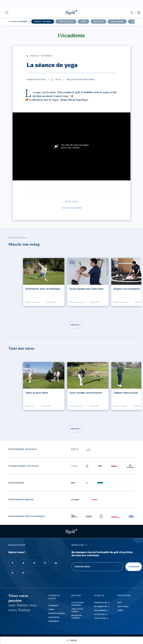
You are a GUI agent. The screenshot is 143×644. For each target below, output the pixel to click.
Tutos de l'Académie (18, 22)
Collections (100, 618)
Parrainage (54, 621)
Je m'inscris (134, 567)
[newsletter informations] (86, 545)
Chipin (120, 610)
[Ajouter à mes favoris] (28, 262)
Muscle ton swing (43, 22)
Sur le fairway (117, 22)
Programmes (100, 610)
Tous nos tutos (66, 22)
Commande (53, 606)
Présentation (101, 603)
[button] (7, 12)
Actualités (99, 614)
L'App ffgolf (123, 607)
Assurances (54, 617)
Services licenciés (57, 613)
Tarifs (51, 609)
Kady (120, 603)
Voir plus (75, 325)
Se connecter (101, 607)
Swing (84, 22)
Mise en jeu (98, 22)
